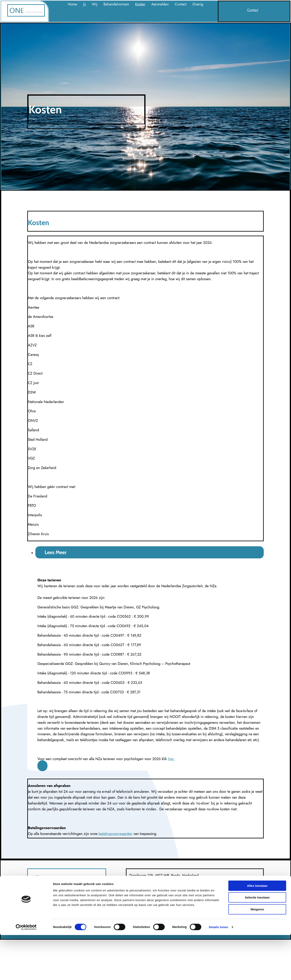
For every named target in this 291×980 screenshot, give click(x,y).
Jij (84, 4)
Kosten (140, 4)
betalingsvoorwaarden (115, 834)
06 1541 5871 (140, 887)
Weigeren (257, 954)
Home (72, 4)
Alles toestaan (257, 931)
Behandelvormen (116, 4)
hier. (171, 759)
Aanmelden (160, 4)
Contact (181, 4)
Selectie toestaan (257, 943)
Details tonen (218, 972)
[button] (253, 10)
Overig (198, 4)
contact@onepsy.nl (143, 901)
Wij (95, 4)
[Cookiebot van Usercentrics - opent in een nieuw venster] (26, 972)
